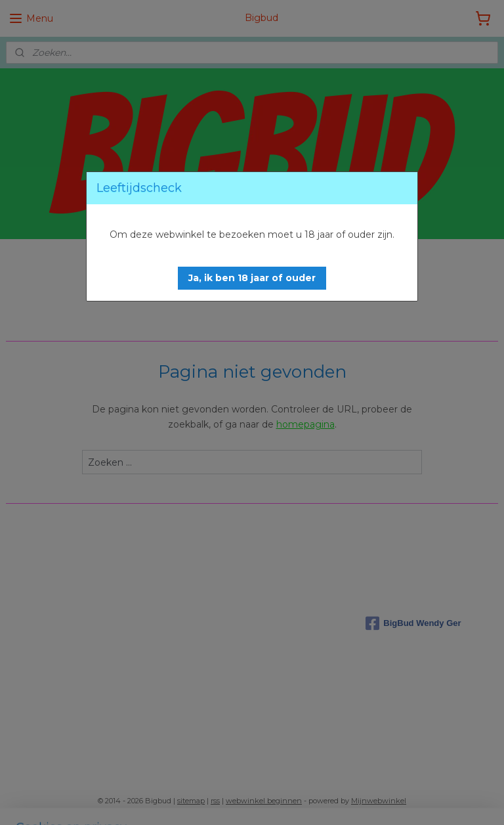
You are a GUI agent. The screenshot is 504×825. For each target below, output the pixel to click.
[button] (252, 278)
